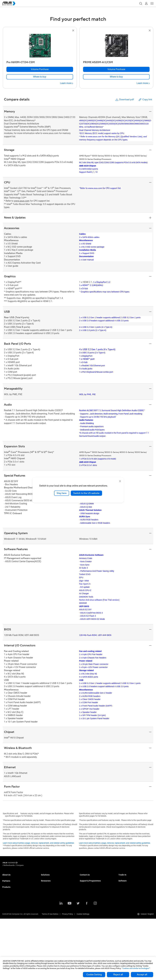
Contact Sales (85, 882)
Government (46, 916)
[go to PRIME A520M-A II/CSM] (116, 46)
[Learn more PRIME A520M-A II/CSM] (143, 83)
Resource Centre (48, 935)
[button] (141, 3)
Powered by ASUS (87, 905)
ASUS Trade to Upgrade (128, 877)
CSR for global (8, 882)
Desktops (6, 903)
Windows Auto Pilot (126, 901)
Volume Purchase (87, 877)
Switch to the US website (86, 493)
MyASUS (122, 888)
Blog (43, 948)
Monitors (6, 912)
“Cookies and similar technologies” (136, 968)
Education (45, 886)
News (43, 944)
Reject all (118, 975)
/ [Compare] (35, 863)
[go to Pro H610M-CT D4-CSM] (40, 46)
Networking (7, 916)
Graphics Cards (8, 929)
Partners (6, 888)
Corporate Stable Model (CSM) (92, 901)
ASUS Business (9, 877)
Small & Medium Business (52, 877)
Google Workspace (49, 925)
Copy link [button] (145, 100)
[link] (40, 77)
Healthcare (45, 895)
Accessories (7, 937)
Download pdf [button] (124, 100)
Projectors (6, 933)
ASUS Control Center (127, 893)
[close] (120, 481)
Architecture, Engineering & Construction (57, 903)
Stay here (62, 493)
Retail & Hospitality (49, 890)
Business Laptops (10, 899)
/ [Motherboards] (25, 863)
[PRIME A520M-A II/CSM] (116, 62)
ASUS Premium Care (88, 897)
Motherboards (8, 925)
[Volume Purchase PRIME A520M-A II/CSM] (116, 69)
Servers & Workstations (12, 920)
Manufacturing (47, 899)
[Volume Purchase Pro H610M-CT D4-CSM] (40, 69)
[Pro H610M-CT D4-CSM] (40, 62)
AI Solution (45, 920)
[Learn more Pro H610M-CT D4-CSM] (67, 83)
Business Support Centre (90, 893)
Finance (44, 912)
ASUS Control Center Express (130, 897)
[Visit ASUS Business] (10, 863)
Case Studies (46, 940)
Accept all (142, 975)
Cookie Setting (94, 975)
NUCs (5, 907)
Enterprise (45, 882)
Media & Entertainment (50, 907)
